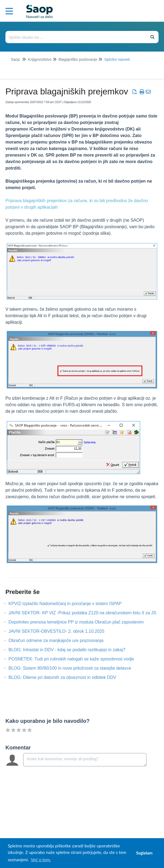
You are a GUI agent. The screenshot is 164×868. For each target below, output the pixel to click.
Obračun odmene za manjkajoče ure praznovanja (60, 640)
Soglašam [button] (144, 853)
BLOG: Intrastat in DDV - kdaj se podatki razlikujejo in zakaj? (71, 650)
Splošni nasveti (117, 59)
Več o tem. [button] (41, 859)
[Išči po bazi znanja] (76, 37)
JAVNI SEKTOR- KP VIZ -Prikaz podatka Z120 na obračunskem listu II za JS (86, 613)
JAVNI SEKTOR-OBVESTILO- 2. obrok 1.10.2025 (60, 631)
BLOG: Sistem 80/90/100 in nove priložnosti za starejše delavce (74, 668)
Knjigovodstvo (40, 59)
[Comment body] (85, 760)
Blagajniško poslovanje (78, 59)
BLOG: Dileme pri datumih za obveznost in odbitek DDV (66, 677)
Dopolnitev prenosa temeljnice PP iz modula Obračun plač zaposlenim (80, 622)
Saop (15, 59)
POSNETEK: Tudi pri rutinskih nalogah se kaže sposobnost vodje (75, 659)
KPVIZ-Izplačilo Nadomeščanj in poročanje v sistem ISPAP (69, 604)
